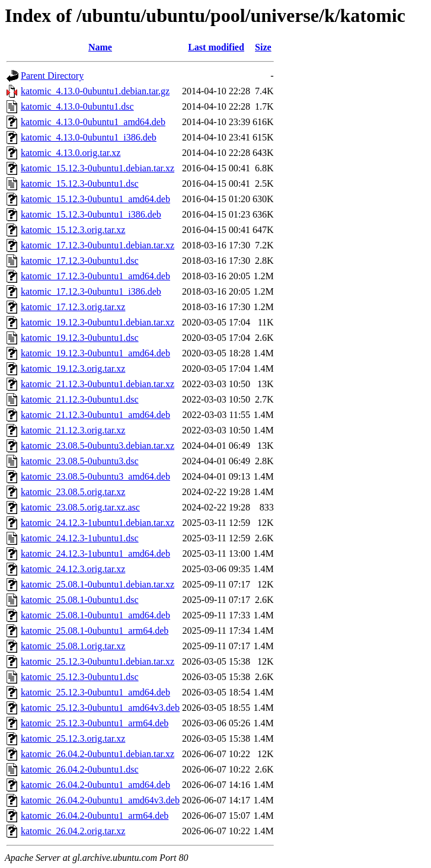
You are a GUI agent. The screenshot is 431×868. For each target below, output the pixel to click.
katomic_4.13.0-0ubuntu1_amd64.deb (93, 122)
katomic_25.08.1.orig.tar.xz (73, 646)
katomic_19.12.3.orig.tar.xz (73, 368)
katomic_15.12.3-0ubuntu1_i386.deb (91, 214)
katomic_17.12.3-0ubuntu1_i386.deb (91, 291)
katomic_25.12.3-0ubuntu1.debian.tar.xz (98, 661)
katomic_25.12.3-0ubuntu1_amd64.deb (95, 692)
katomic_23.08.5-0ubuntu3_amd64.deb (95, 476)
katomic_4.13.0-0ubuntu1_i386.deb (89, 137)
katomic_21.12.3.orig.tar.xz (73, 430)
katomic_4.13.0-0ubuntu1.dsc (77, 106)
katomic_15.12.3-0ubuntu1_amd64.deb (95, 199)
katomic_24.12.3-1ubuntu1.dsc (80, 538)
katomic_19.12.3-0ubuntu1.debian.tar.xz (98, 322)
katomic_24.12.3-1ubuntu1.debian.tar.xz (98, 523)
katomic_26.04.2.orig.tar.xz (73, 831)
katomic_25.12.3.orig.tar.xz (73, 738)
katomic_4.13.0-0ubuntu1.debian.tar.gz (95, 91)
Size (263, 47)
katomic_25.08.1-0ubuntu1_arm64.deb (95, 631)
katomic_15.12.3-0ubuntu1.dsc (80, 184)
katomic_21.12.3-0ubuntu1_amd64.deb (95, 415)
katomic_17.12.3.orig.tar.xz (73, 307)
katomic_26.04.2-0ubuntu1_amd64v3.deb (100, 800)
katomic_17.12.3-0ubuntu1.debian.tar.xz (98, 245)
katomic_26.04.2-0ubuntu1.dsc (80, 769)
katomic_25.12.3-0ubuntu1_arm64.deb (95, 723)
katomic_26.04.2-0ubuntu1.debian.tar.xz (98, 754)
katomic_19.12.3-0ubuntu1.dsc (80, 338)
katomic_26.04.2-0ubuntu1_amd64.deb (95, 785)
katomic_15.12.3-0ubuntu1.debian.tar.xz (98, 168)
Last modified (216, 47)
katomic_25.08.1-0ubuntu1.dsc (80, 600)
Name (100, 47)
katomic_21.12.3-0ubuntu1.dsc (80, 399)
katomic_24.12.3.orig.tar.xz (73, 569)
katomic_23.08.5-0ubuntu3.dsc (80, 461)
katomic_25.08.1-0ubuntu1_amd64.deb (95, 615)
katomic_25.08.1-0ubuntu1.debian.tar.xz (98, 584)
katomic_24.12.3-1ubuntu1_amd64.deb (95, 553)
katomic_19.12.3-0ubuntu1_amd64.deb (95, 353)
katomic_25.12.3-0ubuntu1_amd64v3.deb (100, 708)
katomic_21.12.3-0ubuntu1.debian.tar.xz (98, 384)
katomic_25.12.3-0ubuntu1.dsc (80, 677)
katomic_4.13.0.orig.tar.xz (71, 153)
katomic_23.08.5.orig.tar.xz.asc (80, 507)
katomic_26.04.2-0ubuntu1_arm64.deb (95, 816)
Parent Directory (52, 76)
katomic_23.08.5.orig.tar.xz (73, 492)
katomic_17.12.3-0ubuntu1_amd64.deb (95, 276)
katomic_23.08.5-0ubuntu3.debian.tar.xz (98, 446)
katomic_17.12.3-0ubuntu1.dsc (80, 261)
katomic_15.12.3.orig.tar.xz (73, 230)
